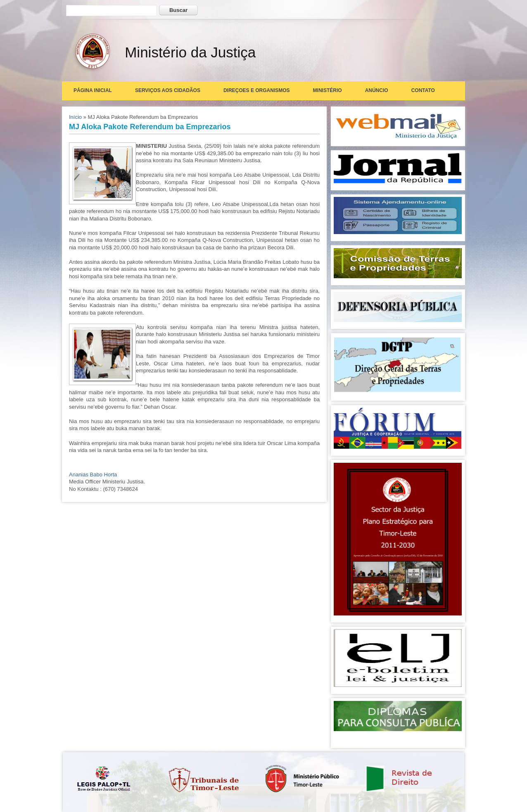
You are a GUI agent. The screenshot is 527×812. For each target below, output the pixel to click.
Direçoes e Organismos (257, 90)
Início (75, 117)
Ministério (328, 90)
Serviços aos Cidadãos (168, 90)
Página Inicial (93, 90)
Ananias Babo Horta (93, 475)
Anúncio (377, 90)
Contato (423, 90)
